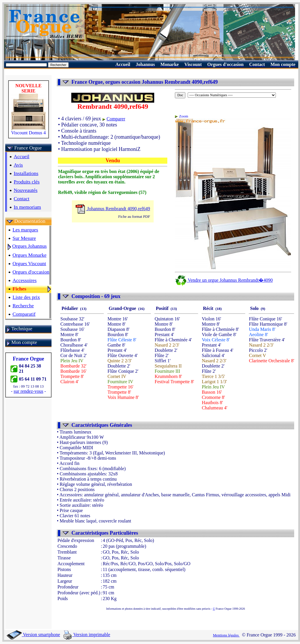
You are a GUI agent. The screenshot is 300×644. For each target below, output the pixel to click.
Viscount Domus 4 (29, 131)
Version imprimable (87, 635)
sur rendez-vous (29, 391)
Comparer (116, 119)
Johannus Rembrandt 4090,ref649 (113, 209)
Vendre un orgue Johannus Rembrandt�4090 (224, 280)
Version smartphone (33, 635)
